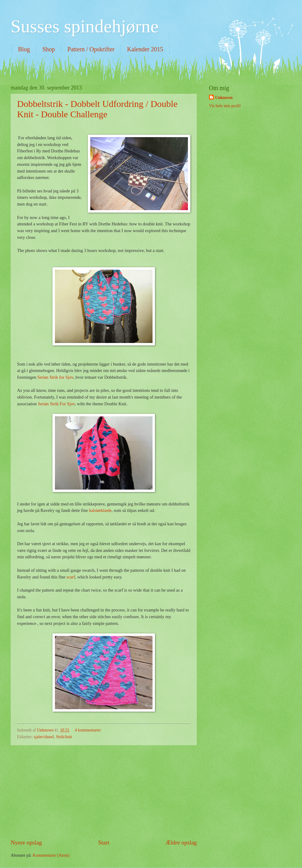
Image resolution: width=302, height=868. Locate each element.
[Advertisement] (104, 792)
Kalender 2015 (145, 49)
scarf (71, 577)
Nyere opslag (26, 842)
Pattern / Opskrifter (91, 49)
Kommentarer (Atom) (51, 855)
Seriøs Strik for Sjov (55, 377)
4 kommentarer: (89, 730)
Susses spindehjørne (85, 26)
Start (104, 842)
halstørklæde (100, 510)
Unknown (224, 98)
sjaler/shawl (44, 737)
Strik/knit (64, 737)
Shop (49, 49)
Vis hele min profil (225, 106)
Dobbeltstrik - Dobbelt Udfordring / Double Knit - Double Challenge (97, 109)
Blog (24, 49)
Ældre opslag (181, 842)
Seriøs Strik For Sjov (56, 404)
